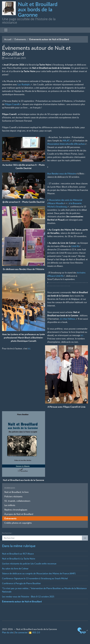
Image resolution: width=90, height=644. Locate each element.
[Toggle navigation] (6, 30)
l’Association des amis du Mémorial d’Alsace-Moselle (65, 202)
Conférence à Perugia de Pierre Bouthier (21, 583)
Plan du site (8, 632)
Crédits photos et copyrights (18, 523)
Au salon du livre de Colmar (15, 569)
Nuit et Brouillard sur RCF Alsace (18, 554)
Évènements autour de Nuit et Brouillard (22, 601)
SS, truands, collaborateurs (17, 501)
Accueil (8, 39)
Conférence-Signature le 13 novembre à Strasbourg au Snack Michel (35, 578)
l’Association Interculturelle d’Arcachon (66, 144)
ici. (82, 335)
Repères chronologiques (16, 510)
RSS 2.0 (35, 632)
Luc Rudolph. (24, 84)
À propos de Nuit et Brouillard (19, 514)
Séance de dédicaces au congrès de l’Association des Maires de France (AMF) (39, 573)
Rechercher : (7, 533)
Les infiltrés (10, 505)
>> (85, 538)
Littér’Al (75, 246)
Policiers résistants (13, 496)
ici (29, 348)
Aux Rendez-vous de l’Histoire (62, 174)
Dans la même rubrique (19, 546)
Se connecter (21, 632)
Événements (20, 39)
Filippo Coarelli (12, 104)
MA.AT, (66, 141)
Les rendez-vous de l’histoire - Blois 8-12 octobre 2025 (28, 597)
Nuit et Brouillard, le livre (16, 492)
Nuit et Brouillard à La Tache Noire (19, 559)
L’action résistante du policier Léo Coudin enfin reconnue (29, 564)
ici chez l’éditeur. (68, 319)
